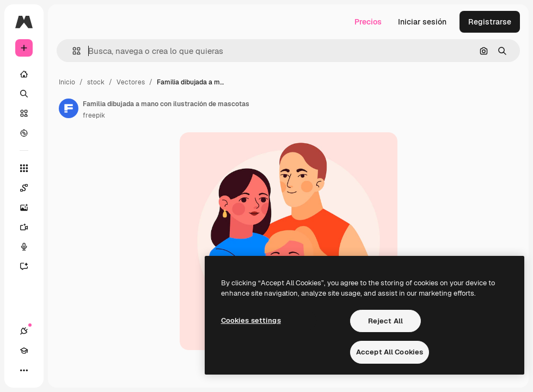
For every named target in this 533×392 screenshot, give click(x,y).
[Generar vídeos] (29, 227)
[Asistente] (29, 266)
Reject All (385, 321)
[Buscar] (24, 94)
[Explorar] (24, 133)
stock (96, 82)
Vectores (131, 82)
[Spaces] (29, 188)
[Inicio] (24, 74)
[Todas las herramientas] (24, 168)
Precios (368, 22)
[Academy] (24, 351)
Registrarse (490, 22)
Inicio (67, 82)
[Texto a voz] (29, 247)
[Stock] (24, 113)
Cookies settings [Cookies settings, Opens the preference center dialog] (251, 320)
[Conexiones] (24, 331)
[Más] (24, 370)
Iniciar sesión (422, 22)
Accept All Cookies (390, 352)
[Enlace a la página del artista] (69, 108)
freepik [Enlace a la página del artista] (94, 115)
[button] (72, 51)
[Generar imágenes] (29, 207)
